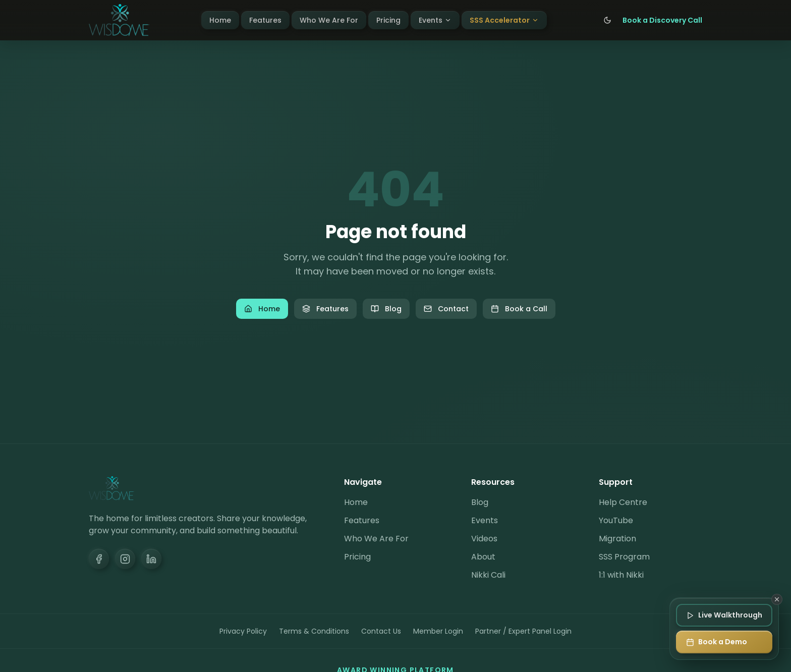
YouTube (616, 520)
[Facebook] (99, 559)
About (483, 557)
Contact (446, 309)
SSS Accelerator (504, 20)
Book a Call (519, 309)
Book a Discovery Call (662, 20)
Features (265, 20)
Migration (617, 539)
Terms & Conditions (314, 631)
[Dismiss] (777, 599)
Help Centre (623, 502)
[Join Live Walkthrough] (724, 615)
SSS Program (624, 557)
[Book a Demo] (724, 642)
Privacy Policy (243, 631)
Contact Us (381, 631)
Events (435, 20)
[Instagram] (125, 559)
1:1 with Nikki (621, 575)
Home (220, 20)
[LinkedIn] (151, 559)
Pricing (388, 20)
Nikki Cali (488, 575)
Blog (386, 309)
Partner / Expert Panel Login (523, 631)
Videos (484, 539)
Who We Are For (329, 20)
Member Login (438, 631)
